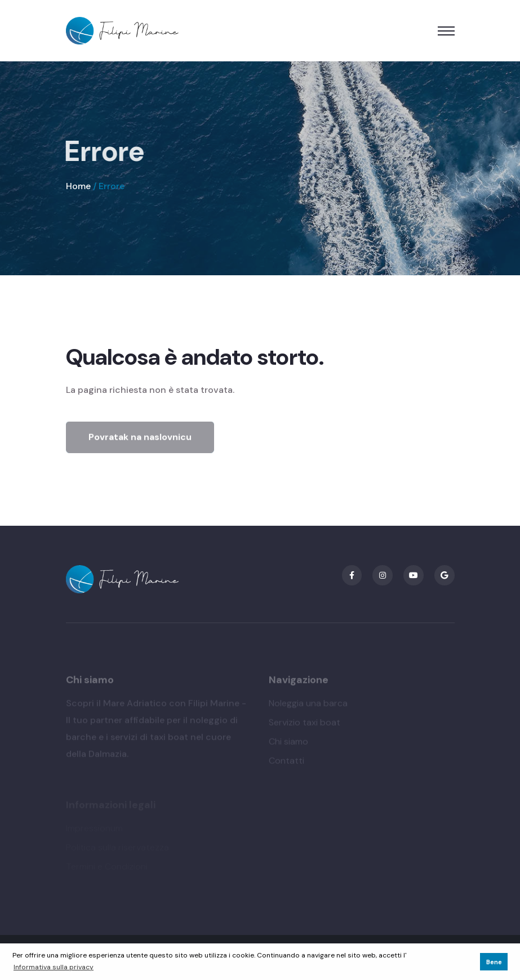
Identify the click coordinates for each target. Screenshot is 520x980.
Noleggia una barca (308, 705)
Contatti (286, 762)
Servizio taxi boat (305, 724)
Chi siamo (288, 743)
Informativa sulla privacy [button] (54, 967)
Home (78, 186)
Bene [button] (494, 962)
